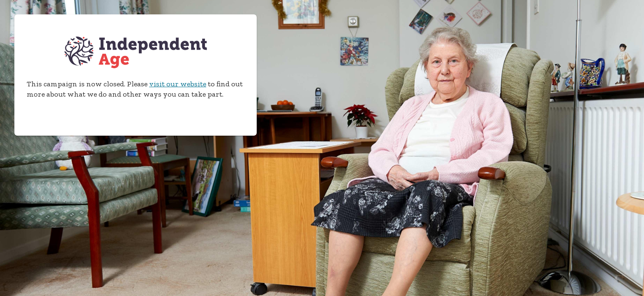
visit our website (178, 84)
